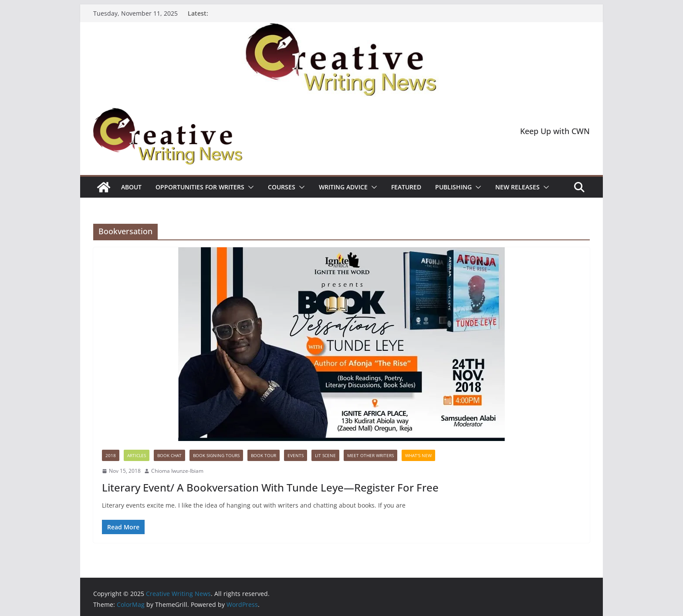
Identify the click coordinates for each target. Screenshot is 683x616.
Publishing (453, 187)
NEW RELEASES (517, 187)
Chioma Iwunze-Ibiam (177, 471)
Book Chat (169, 455)
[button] (249, 187)
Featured (406, 187)
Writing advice (343, 187)
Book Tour (264, 455)
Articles (137, 455)
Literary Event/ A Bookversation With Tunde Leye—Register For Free (270, 487)
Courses (282, 187)
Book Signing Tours (216, 455)
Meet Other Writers (370, 455)
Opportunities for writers (200, 187)
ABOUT (131, 187)
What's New (418, 455)
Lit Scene (325, 455)
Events (296, 455)
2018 (111, 455)
